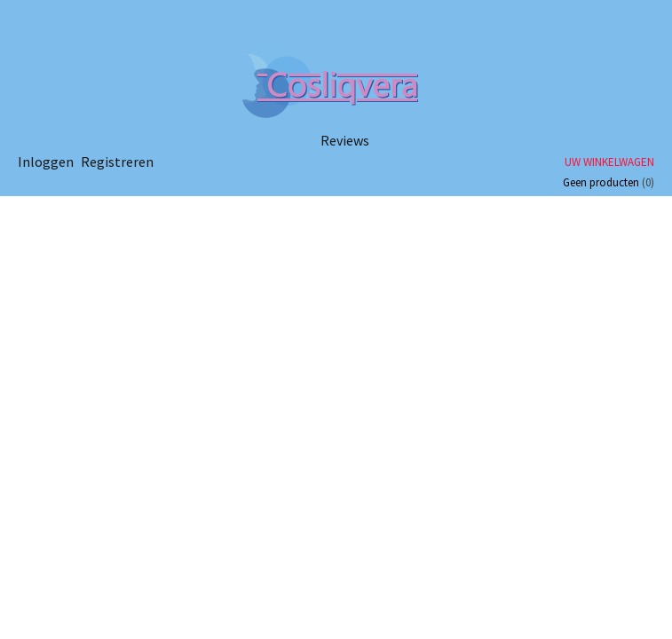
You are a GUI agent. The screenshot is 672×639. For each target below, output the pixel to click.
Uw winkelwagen (609, 162)
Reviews (345, 140)
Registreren (117, 162)
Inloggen (46, 162)
